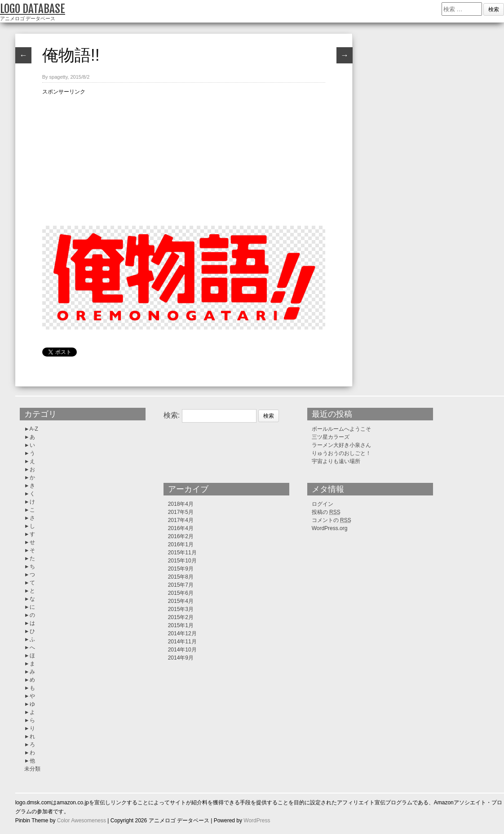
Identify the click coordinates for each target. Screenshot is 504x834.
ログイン (323, 504)
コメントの (332, 520)
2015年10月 (182, 561)
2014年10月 (182, 650)
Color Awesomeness (82, 821)
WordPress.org (330, 528)
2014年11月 (182, 642)
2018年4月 (181, 504)
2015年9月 (181, 569)
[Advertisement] (184, 159)
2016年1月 (181, 544)
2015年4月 (181, 601)
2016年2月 (181, 536)
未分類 (32, 769)
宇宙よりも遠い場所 (336, 461)
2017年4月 (181, 520)
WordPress (257, 821)
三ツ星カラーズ (331, 437)
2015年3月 (181, 609)
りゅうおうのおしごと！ (341, 453)
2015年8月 (181, 577)
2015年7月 (181, 585)
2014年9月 (181, 658)
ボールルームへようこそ (341, 429)
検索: (172, 415)
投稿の (326, 512)
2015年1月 (181, 625)
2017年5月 (181, 512)
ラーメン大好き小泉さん (341, 445)
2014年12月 (182, 633)
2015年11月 (182, 553)
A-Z (34, 429)
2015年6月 (181, 593)
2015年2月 (181, 617)
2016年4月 (181, 528)
